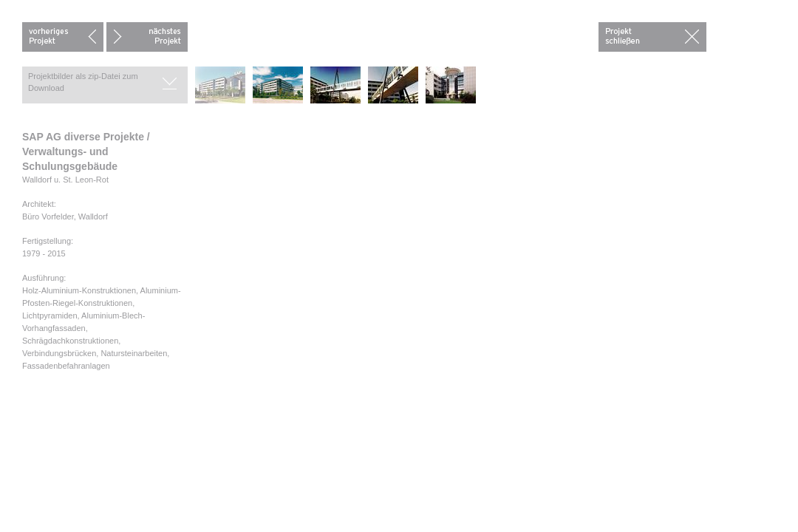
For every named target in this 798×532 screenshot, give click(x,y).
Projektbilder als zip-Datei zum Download (83, 82)
